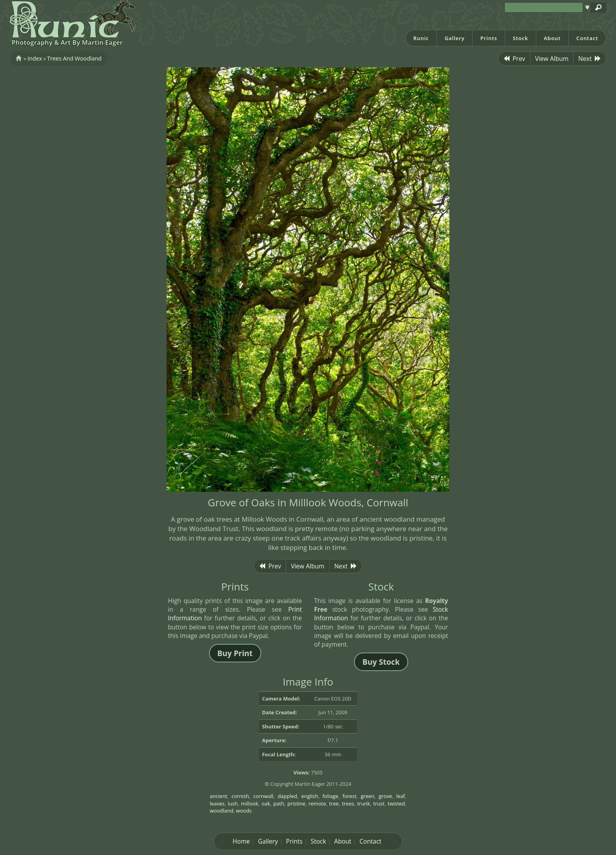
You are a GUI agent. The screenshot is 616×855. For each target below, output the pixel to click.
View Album (552, 59)
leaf (401, 796)
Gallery (455, 38)
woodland (222, 811)
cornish (240, 796)
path (279, 804)
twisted (396, 804)
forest (350, 796)
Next (590, 59)
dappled (287, 796)
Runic (421, 38)
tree (334, 804)
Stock (520, 38)
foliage (330, 796)
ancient (218, 796)
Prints (489, 38)
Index (35, 58)
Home (241, 841)
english (310, 796)
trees (348, 804)
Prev (514, 59)
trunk (364, 804)
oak (266, 804)
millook (249, 804)
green (368, 796)
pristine (296, 804)
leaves (217, 804)
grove (385, 796)
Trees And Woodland (74, 58)
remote (317, 804)
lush (233, 804)
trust (379, 804)
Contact (587, 38)
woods (244, 811)
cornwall (263, 796)
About (552, 38)
